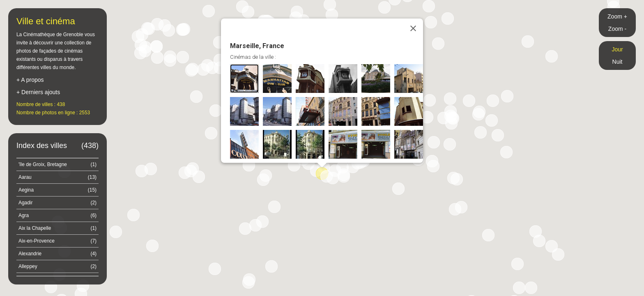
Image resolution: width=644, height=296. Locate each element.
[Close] (413, 28)
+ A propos (30, 80)
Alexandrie (57, 254)
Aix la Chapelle (57, 228)
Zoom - (617, 29)
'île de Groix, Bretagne (57, 164)
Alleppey (57, 266)
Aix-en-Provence (57, 241)
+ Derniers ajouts (38, 92)
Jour (617, 49)
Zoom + (617, 16)
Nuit (618, 62)
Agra (57, 215)
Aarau (57, 177)
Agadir (57, 203)
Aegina (57, 190)
